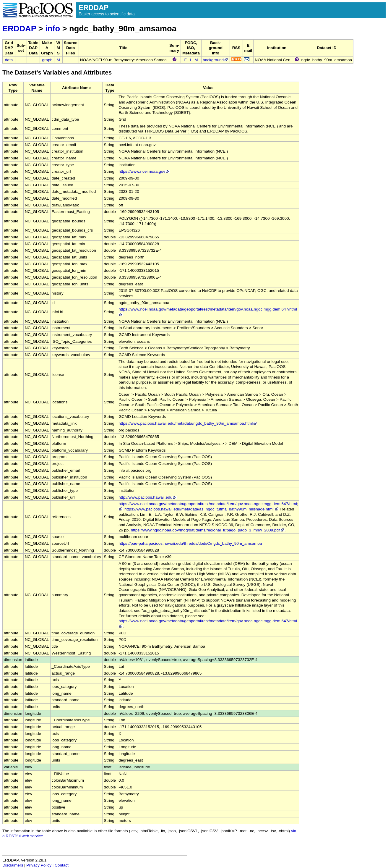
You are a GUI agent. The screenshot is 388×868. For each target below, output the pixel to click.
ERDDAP (19, 29)
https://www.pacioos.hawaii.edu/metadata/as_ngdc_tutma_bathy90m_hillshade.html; (202, 509)
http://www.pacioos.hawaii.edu (148, 497)
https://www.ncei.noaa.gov (144, 171)
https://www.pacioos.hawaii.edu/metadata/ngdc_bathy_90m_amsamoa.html (188, 423)
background (216, 60)
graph (47, 60)
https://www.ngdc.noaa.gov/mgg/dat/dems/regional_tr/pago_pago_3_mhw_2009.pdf (208, 530)
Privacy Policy (39, 865)
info (53, 29)
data (9, 60)
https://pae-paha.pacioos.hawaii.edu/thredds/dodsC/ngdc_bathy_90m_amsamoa (190, 543)
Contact (62, 865)
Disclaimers (13, 865)
